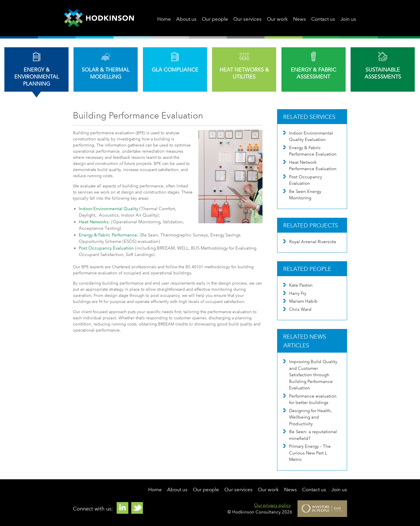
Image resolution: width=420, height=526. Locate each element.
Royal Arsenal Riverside (310, 242)
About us (186, 19)
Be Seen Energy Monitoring (302, 195)
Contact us (323, 19)
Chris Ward (297, 309)
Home (164, 19)
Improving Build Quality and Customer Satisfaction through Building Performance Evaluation (310, 375)
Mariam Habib (300, 301)
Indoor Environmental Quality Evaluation (308, 136)
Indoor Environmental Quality (108, 209)
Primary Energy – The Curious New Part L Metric (307, 453)
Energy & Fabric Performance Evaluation (310, 151)
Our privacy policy (272, 505)
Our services (247, 19)
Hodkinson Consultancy (99, 18)
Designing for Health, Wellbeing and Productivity (308, 417)
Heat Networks (94, 222)
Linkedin (123, 508)
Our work (277, 19)
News (300, 19)
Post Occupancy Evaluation (106, 248)
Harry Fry (295, 293)
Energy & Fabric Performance (108, 235)
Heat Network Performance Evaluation (310, 166)
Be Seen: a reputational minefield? (310, 435)
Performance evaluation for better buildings (310, 399)
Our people (215, 19)
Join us (348, 19)
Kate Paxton (298, 285)
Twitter (137, 508)
